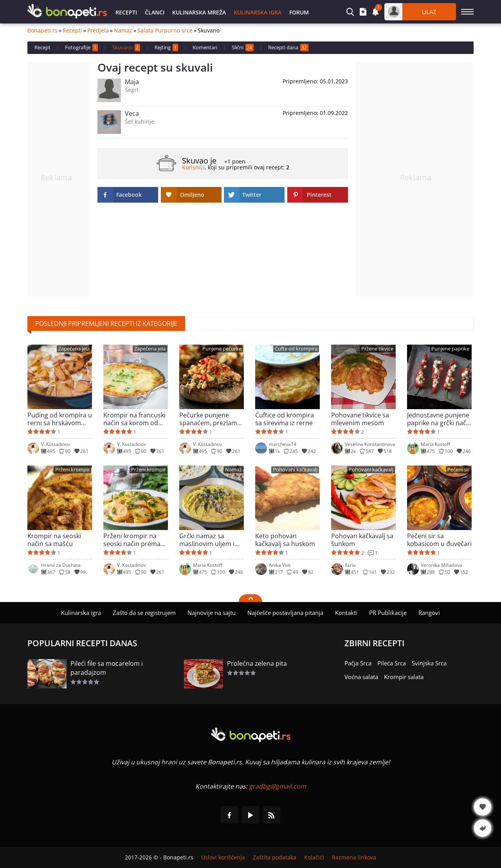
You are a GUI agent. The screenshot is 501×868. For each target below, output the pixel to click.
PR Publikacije (388, 613)
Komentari (205, 47)
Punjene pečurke (222, 349)
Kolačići (314, 857)
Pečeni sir (458, 470)
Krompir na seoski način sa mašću (54, 540)
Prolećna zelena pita (257, 663)
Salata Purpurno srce (165, 31)
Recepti (126, 12)
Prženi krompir (72, 470)
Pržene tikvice (377, 349)
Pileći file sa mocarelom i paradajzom (107, 668)
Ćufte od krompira (296, 349)
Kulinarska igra (258, 12)
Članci (155, 12)
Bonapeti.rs (42, 31)
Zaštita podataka (275, 857)
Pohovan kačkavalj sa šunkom (362, 540)
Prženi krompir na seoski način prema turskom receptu (132, 540)
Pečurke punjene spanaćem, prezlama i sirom (212, 419)
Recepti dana (288, 48)
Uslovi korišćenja (223, 857)
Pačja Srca (358, 663)
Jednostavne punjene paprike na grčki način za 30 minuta (439, 419)
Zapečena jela (74, 349)
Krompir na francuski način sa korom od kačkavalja (134, 419)
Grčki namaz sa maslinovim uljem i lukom (207, 540)
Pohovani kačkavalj (295, 470)
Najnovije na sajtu (212, 613)
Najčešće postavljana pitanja (285, 613)
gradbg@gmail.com (278, 786)
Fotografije (81, 48)
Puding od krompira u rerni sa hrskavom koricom (60, 419)
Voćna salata (361, 677)
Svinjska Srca (429, 663)
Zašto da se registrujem (144, 613)
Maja (132, 82)
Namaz (123, 31)
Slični (243, 48)
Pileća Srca (392, 663)
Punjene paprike (450, 349)
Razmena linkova (354, 857)
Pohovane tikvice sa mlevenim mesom (360, 419)
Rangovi (429, 613)
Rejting (166, 48)
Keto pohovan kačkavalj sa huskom (285, 540)
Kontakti (346, 613)
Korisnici (193, 167)
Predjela (98, 31)
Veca (132, 113)
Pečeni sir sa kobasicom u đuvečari (439, 540)
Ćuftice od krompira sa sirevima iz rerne (285, 419)
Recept (42, 47)
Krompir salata (404, 677)
